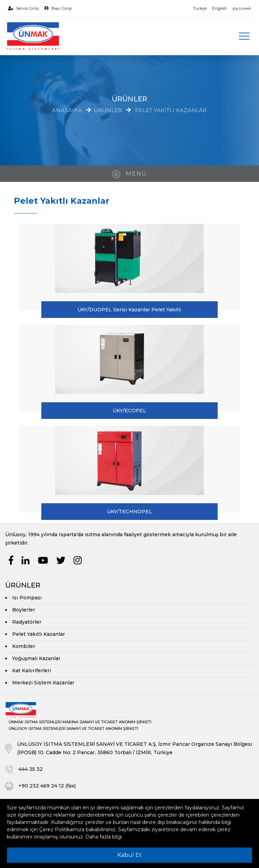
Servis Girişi (23, 8)
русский (242, 8)
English (220, 8)
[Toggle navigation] (244, 36)
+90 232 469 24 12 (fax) (47, 786)
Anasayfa (67, 110)
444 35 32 (31, 769)
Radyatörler (27, 622)
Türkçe (200, 8)
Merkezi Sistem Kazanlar (43, 683)
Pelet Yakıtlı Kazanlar (171, 111)
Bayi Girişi (58, 8)
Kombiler (24, 646)
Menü (130, 174)
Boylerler (24, 610)
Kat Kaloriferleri (32, 671)
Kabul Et (129, 855)
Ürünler (108, 111)
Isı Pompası (27, 598)
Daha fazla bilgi (104, 837)
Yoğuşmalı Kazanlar (36, 658)
